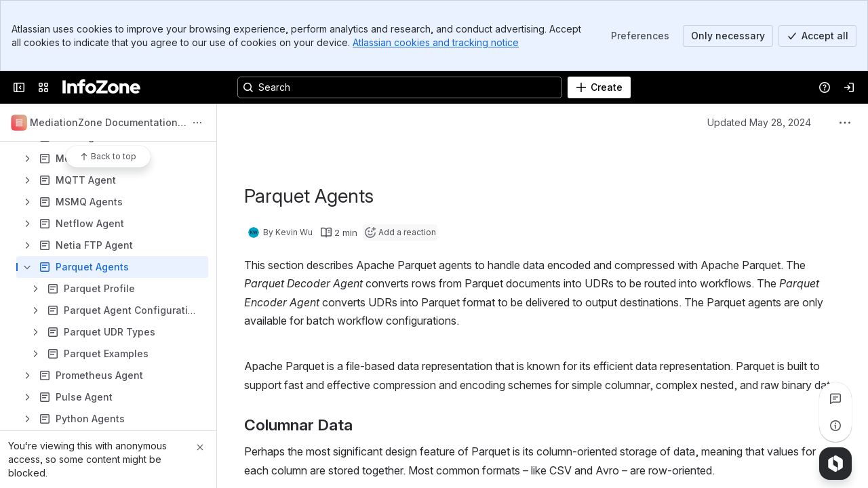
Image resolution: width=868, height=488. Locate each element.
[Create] (599, 87)
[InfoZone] (101, 87)
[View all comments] (835, 399)
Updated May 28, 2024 (759, 122)
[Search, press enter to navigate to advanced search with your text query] (400, 87)
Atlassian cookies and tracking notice (436, 42)
